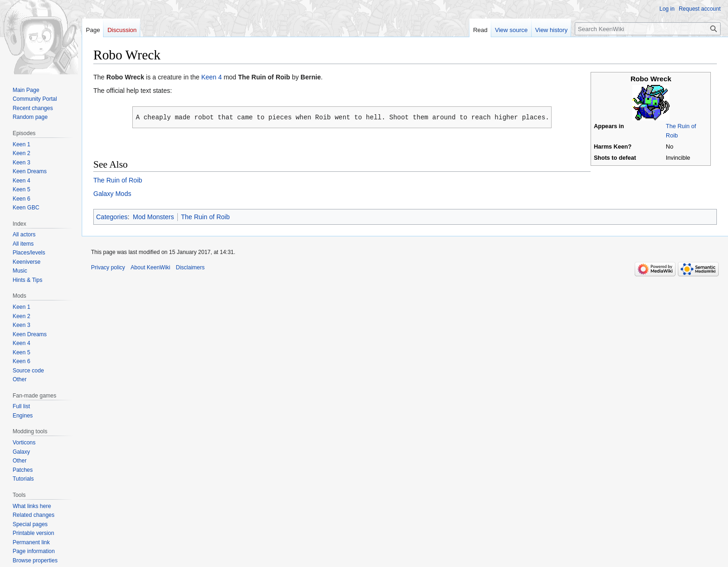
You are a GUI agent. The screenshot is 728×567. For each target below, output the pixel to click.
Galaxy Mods (112, 193)
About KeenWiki (150, 267)
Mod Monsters (153, 216)
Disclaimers (190, 267)
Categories (112, 216)
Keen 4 (211, 77)
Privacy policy (108, 267)
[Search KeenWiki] (648, 29)
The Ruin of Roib (118, 180)
